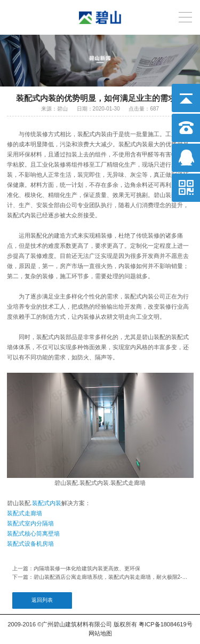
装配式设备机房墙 (30, 544)
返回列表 (42, 600)
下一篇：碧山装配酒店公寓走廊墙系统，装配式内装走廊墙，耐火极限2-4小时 (100, 577)
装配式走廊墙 (25, 513)
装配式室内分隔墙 (30, 523)
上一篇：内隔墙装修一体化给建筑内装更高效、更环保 (76, 568)
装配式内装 (47, 503)
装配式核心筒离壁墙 (33, 533)
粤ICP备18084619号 (165, 624)
